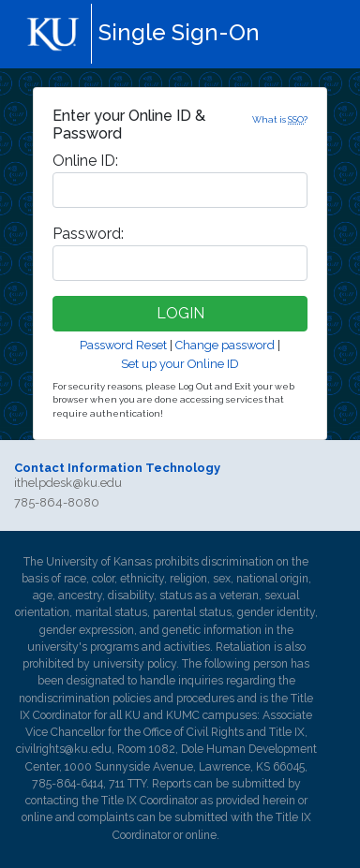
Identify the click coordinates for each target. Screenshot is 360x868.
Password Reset (123, 345)
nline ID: (85, 161)
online (37, 817)
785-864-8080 (57, 502)
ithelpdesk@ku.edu (68, 483)
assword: (88, 234)
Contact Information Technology (117, 468)
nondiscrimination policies (85, 699)
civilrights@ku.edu (64, 749)
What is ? (280, 119)
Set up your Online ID (180, 364)
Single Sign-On (179, 32)
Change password (225, 345)
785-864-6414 (67, 784)
